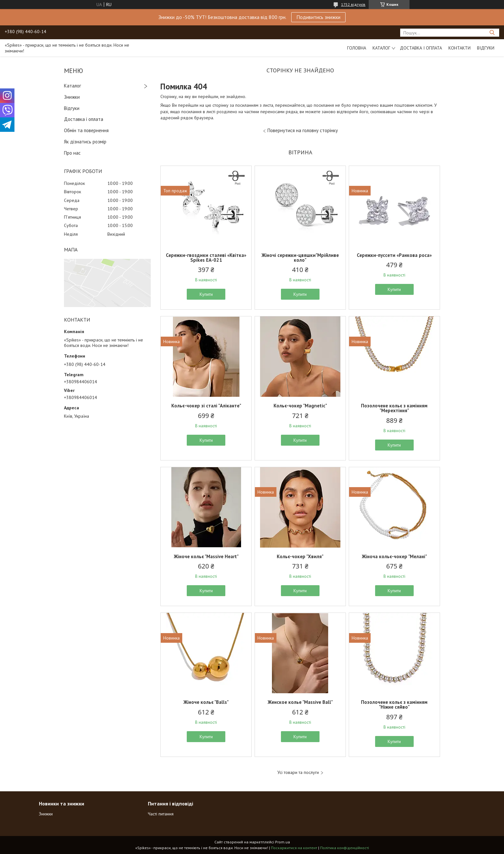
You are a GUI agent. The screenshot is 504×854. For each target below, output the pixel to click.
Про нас (72, 153)
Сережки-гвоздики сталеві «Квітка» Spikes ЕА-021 (206, 258)
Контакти (459, 48)
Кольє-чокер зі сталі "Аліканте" (206, 406)
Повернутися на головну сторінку (303, 130)
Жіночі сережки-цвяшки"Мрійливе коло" (300, 258)
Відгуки (486, 48)
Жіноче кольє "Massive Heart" (206, 556)
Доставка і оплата (421, 48)
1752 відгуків (353, 4)
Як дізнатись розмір (85, 142)
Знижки (72, 97)
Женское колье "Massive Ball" (300, 702)
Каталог (381, 48)
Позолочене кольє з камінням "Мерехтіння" (394, 408)
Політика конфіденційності (345, 848)
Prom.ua (283, 842)
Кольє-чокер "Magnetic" (300, 406)
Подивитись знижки (318, 17)
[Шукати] (492, 33)
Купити (206, 294)
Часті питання (161, 814)
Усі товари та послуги (298, 772)
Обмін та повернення (86, 130)
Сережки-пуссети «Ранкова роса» (394, 255)
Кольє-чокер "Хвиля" (300, 556)
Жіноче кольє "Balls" (206, 702)
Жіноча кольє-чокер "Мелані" (394, 556)
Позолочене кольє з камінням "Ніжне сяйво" (394, 704)
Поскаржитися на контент (294, 848)
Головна (357, 48)
